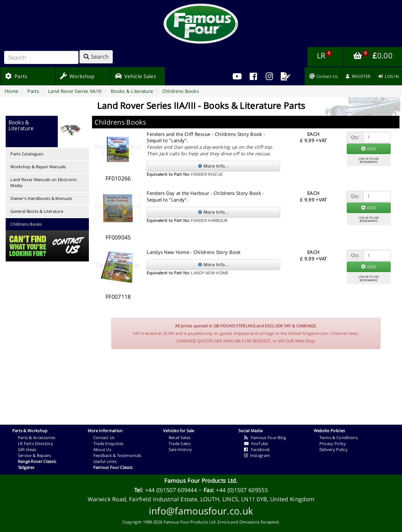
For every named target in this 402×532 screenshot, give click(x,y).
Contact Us (104, 438)
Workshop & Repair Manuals (38, 167)
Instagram (257, 455)
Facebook (257, 449)
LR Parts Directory (35, 443)
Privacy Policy (333, 443)
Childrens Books (26, 224)
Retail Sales (180, 438)
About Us (102, 449)
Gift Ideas (27, 449)
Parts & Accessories (37, 438)
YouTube (256, 443)
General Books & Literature (37, 211)
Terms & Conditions (339, 438)
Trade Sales (180, 443)
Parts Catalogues (27, 154)
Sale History (180, 449)
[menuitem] (253, 76)
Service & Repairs (35, 455)
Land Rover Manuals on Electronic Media (44, 183)
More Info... (213, 166)
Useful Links (105, 461)
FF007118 (118, 297)
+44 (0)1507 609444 (171, 490)
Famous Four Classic (113, 467)
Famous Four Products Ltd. (201, 481)
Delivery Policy (334, 449)
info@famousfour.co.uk (201, 511)
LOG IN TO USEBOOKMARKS (369, 160)
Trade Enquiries (109, 443)
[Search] (41, 57)
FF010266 (118, 178)
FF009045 (118, 237)
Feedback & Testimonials (117, 455)
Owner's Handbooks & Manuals (41, 198)
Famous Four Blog (265, 438)
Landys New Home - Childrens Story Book (194, 252)
